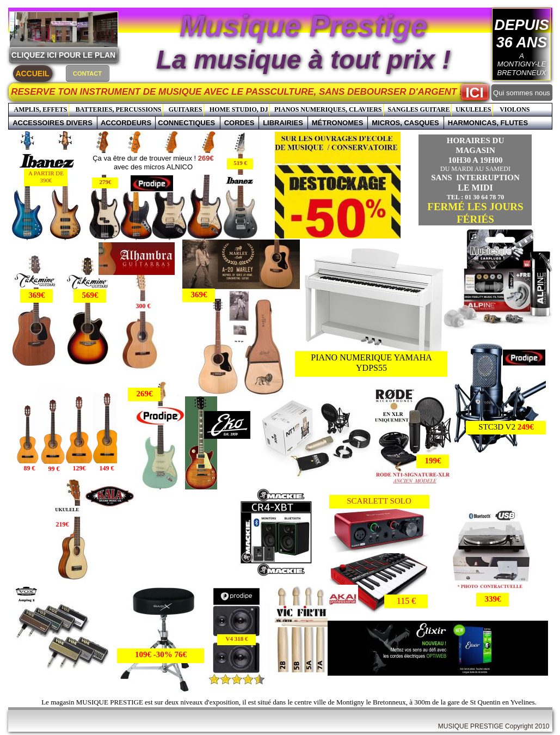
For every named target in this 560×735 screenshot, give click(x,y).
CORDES (239, 123)
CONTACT (87, 73)
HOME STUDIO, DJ (239, 109)
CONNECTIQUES (187, 123)
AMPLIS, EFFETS (40, 109)
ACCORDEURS (126, 123)
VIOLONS (515, 109)
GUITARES (186, 109)
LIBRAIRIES (283, 123)
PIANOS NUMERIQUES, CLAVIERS (328, 109)
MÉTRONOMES (338, 123)
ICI (474, 93)
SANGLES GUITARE (419, 109)
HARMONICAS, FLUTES (488, 123)
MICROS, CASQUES (405, 123)
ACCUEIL (32, 73)
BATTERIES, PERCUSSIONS (119, 109)
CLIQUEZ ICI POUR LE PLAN (63, 55)
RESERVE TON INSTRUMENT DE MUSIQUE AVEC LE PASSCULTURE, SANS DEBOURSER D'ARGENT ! (251, 92)
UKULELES (473, 109)
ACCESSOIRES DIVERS (53, 123)
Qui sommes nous (522, 93)
